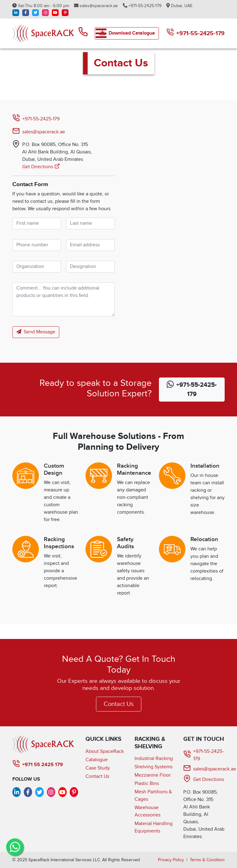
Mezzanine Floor (153, 775)
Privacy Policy (171, 860)
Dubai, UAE (179, 6)
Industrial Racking (154, 759)
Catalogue (97, 760)
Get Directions (41, 167)
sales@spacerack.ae (96, 6)
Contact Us (119, 704)
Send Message (36, 332)
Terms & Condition (207, 860)
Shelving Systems (154, 767)
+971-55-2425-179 (142, 6)
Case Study (98, 768)
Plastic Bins (147, 784)
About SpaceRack (105, 751)
